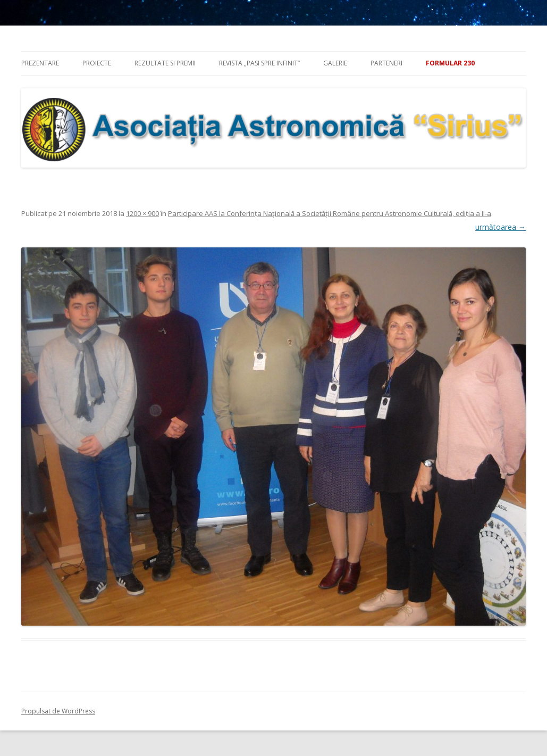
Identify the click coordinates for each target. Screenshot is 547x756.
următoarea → (500, 227)
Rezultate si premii (165, 63)
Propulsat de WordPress (58, 711)
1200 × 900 (142, 213)
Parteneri (386, 63)
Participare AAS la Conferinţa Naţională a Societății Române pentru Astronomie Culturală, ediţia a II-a (330, 213)
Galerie (335, 63)
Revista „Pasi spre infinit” (259, 63)
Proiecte (97, 63)
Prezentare (40, 63)
